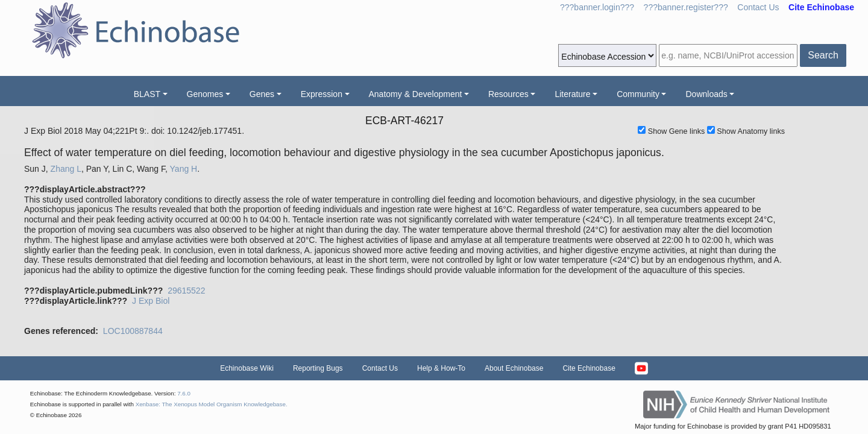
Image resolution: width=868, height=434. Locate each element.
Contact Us (758, 7)
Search (823, 55)
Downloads (706, 94)
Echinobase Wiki (247, 368)
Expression (322, 94)
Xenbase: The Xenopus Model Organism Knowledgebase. (212, 404)
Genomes (205, 94)
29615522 (186, 291)
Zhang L (66, 169)
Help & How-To (441, 368)
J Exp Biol (151, 301)
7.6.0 (184, 393)
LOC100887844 (133, 331)
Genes (262, 94)
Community (638, 94)
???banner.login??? (597, 7)
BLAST (147, 94)
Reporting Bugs (318, 368)
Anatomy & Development (416, 94)
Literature (572, 94)
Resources (508, 94)
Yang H (184, 169)
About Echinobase (514, 368)
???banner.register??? (686, 7)
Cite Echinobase (589, 368)
